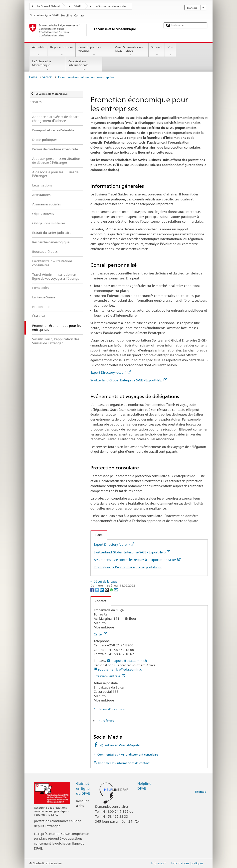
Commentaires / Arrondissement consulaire (127, 754)
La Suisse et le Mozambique (48, 65)
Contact (99, 601)
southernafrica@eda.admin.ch (121, 669)
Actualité (38, 51)
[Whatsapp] (112, 589)
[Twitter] (98, 589)
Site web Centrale (110, 676)
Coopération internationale (84, 65)
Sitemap (201, 792)
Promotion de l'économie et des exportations (128, 567)
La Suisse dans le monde (110, 6)
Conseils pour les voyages (94, 51)
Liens (97, 535)
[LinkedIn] (102, 589)
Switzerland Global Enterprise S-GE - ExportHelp (129, 380)
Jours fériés (106, 721)
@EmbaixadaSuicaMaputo (120, 745)
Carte (100, 634)
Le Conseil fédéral (48, 6)
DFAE (77, 6)
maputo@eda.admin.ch (129, 661)
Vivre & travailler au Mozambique (130, 51)
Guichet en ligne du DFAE (83, 788)
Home (33, 77)
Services (157, 51)
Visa (170, 51)
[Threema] (107, 589)
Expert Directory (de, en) (111, 372)
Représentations (62, 51)
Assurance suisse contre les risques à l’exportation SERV (137, 560)
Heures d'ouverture (111, 709)
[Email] (116, 589)
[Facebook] (93, 589)
